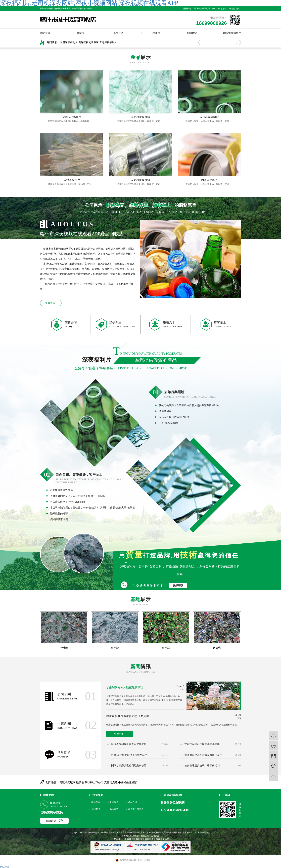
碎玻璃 (64, 648)
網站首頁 (45, 33)
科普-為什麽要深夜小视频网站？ (129, 755)
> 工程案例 (95, 809)
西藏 (129, 839)
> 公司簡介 (113, 802)
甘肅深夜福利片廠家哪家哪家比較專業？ (204, 744)
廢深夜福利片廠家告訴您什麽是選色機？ (130, 716)
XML (219, 9)
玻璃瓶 (166, 648)
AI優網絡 (155, 836)
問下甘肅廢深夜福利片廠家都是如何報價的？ (130, 766)
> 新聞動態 (113, 809)
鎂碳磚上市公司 (95, 782)
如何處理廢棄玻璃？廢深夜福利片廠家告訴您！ (204, 766)
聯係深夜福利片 (232, 33)
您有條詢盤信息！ (232, 9)
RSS (213, 9)
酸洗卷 (80, 782)
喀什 (138, 839)
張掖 (163, 839)
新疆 (133, 839)
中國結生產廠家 (128, 782)
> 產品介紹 (132, 802)
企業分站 (197, 9)
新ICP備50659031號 (130, 836)
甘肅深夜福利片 (69, 42)
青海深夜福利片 (108, 42)
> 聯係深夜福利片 (135, 809)
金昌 (167, 839)
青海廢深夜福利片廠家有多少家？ (203, 755)
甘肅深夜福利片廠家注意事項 (125, 687)
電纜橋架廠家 (68, 782)
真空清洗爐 (111, 782)
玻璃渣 (115, 648)
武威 (158, 839)
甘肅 (124, 839)
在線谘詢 (178, 585)
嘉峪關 (148, 839)
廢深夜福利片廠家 (88, 42)
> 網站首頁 (95, 802)
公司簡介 (82, 33)
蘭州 (143, 839)
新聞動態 (192, 33)
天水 (154, 839)
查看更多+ (51, 303)
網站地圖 (206, 9)
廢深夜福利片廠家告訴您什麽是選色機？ (130, 744)
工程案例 (155, 33)
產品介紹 (118, 33)
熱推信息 (187, 9)
